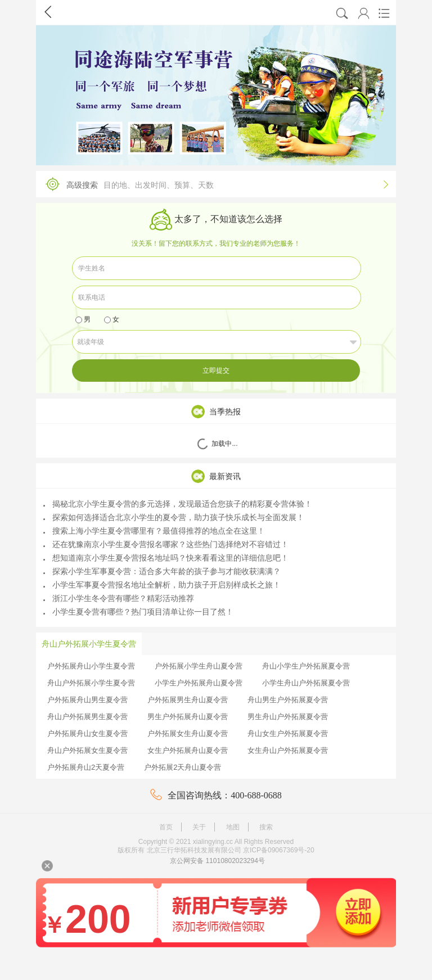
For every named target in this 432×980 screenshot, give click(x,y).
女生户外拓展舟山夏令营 (188, 750)
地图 (233, 827)
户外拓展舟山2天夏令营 (86, 767)
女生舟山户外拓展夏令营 (288, 750)
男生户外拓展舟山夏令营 (188, 717)
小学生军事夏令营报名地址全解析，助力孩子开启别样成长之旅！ (162, 585)
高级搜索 (213, 184)
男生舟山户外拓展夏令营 (288, 717)
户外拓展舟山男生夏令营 (87, 700)
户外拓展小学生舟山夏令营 (199, 666)
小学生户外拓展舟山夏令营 (199, 683)
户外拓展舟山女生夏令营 (87, 733)
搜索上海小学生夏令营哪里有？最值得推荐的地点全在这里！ (154, 531)
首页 (166, 827)
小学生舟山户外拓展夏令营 (306, 683)
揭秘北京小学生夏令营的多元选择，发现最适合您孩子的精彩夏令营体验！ (178, 504)
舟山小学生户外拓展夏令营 (306, 666)
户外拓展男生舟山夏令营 (188, 700)
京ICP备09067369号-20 (279, 850)
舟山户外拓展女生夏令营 (87, 750)
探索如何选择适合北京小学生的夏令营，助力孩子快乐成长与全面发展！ (174, 517)
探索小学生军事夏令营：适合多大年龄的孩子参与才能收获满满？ (162, 571)
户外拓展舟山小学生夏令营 (91, 666)
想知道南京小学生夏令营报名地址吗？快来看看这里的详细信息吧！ (166, 558)
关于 (199, 827)
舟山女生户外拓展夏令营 (288, 733)
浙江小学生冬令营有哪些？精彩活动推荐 (119, 598)
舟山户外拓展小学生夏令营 (91, 683)
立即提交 (216, 371)
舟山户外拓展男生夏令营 (87, 717)
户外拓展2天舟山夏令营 (183, 767)
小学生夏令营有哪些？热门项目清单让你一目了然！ (138, 612)
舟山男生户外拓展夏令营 (288, 700)
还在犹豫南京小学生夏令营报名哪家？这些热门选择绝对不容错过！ (166, 544)
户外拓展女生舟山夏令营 (188, 733)
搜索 (266, 827)
